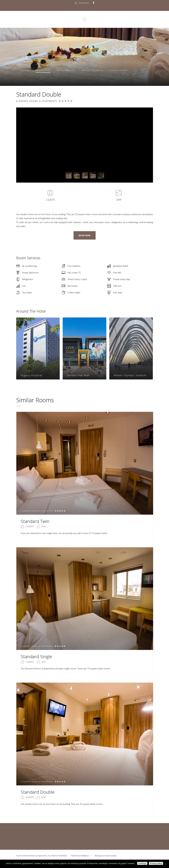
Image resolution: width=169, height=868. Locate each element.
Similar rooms (119, 70)
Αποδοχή (142, 863)
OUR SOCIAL (84, 3)
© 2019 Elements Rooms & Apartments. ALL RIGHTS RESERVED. (42, 856)
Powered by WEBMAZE (80, 856)
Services (66, 70)
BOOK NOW (85, 235)
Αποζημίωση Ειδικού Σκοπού (106, 856)
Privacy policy (156, 863)
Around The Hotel (92, 70)
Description (43, 70)
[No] (165, 864)
